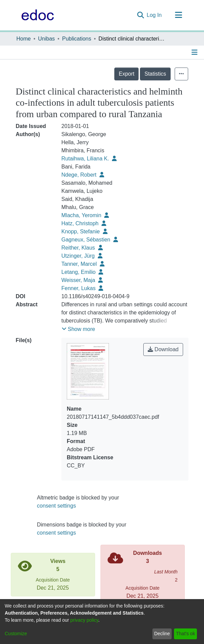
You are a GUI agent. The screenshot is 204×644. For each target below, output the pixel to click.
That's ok (185, 634)
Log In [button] (154, 15)
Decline (162, 634)
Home (24, 39)
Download (163, 349)
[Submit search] (140, 15)
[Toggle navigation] (179, 15)
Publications (77, 39)
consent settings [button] (57, 506)
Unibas (47, 39)
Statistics (155, 74)
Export (126, 74)
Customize (16, 634)
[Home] (36, 15)
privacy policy (84, 620)
